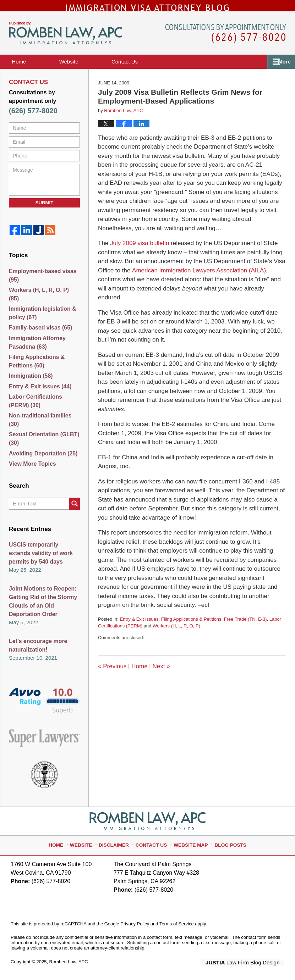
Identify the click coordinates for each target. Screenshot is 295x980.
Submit (44, 212)
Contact (153, 70)
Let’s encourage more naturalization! (36, 645)
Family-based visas (39, 330)
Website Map (189, 842)
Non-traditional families (44, 423)
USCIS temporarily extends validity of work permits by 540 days (43, 556)
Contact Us (153, 842)
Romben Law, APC (69, 961)
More (281, 70)
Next (161, 675)
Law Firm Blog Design (250, 962)
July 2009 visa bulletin (139, 252)
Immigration (30, 381)
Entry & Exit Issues (139, 628)
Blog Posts (225, 842)
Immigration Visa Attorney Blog (66, 42)
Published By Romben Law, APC (226, 42)
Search (75, 507)
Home (28, 70)
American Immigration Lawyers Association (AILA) (199, 279)
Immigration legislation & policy (41, 315)
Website (88, 70)
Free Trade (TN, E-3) (245, 628)
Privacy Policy (135, 923)
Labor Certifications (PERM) (44, 408)
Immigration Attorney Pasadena (36, 346)
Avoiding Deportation (41, 455)
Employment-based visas (41, 284)
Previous (112, 675)
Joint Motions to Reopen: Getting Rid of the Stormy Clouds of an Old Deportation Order (41, 603)
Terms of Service (177, 923)
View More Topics (31, 466)
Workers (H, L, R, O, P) (176, 635)
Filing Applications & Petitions (191, 628)
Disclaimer (118, 842)
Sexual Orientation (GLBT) (42, 439)
